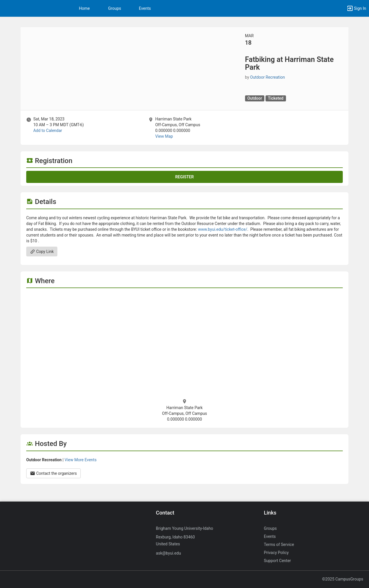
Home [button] (84, 8)
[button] (356, 8)
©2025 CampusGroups (343, 579)
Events (145, 8)
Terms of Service (279, 544)
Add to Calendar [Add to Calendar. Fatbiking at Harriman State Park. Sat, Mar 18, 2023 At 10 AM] (48, 131)
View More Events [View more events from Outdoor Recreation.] (81, 460)
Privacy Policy (276, 553)
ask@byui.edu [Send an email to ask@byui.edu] (169, 553)
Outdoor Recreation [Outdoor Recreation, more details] (268, 77)
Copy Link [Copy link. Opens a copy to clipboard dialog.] (42, 252)
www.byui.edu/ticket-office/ (223, 229)
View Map (164, 136)
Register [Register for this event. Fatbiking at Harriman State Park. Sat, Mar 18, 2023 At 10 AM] (184, 177)
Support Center (277, 561)
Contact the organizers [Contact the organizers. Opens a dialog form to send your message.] (53, 473)
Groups (115, 8)
